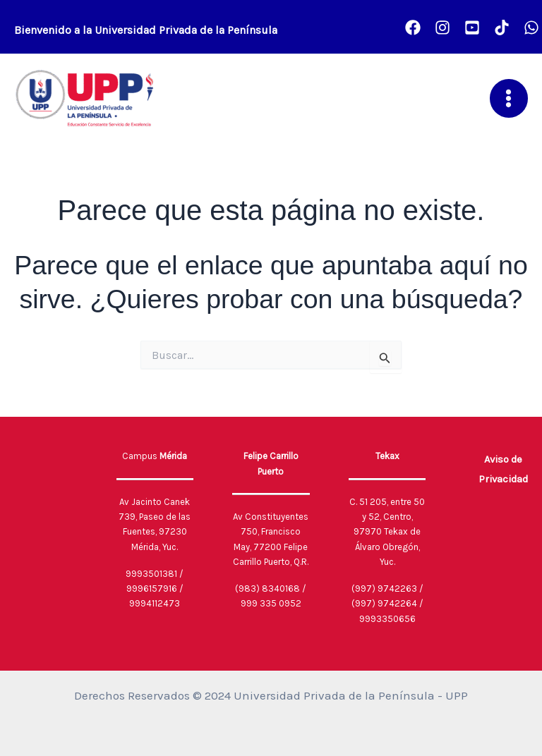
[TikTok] (502, 28)
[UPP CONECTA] (531, 28)
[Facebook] (413, 28)
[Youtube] (472, 28)
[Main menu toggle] (509, 98)
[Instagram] (442, 28)
